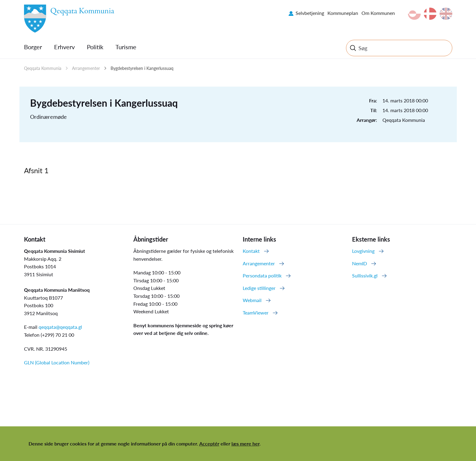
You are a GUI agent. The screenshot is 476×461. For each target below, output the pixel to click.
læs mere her (245, 444)
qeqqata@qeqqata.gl (60, 327)
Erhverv (64, 47)
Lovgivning (363, 251)
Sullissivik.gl (365, 275)
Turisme (126, 47)
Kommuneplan (343, 13)
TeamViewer (256, 313)
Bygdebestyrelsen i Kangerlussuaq (142, 68)
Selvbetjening (310, 13)
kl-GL (414, 14)
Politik (95, 47)
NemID (360, 263)
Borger (33, 47)
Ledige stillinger (259, 288)
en (446, 14)
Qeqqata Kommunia (43, 68)
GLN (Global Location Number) (57, 362)
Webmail (252, 300)
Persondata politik (262, 275)
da (430, 14)
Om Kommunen (378, 13)
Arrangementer (86, 68)
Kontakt (251, 251)
